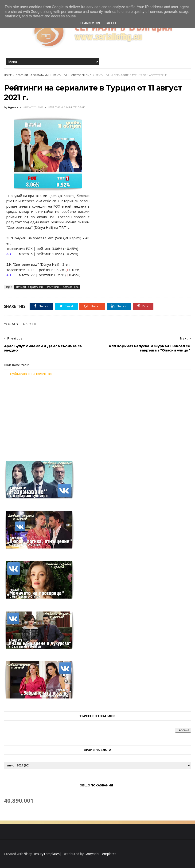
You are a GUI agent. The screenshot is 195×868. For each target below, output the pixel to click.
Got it (111, 23)
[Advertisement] (98, 416)
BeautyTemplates (46, 854)
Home (8, 75)
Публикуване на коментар (31, 374)
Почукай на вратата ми (32, 75)
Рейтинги (60, 75)
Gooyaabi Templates (100, 854)
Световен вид (81, 75)
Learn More (91, 23)
